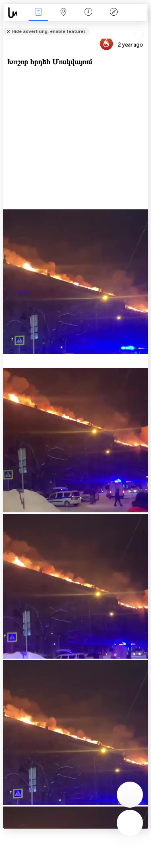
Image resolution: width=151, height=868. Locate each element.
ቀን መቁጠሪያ (88, 13)
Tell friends (145, 26)
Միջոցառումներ (38, 13)
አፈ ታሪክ (114, 13)
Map (64, 13)
